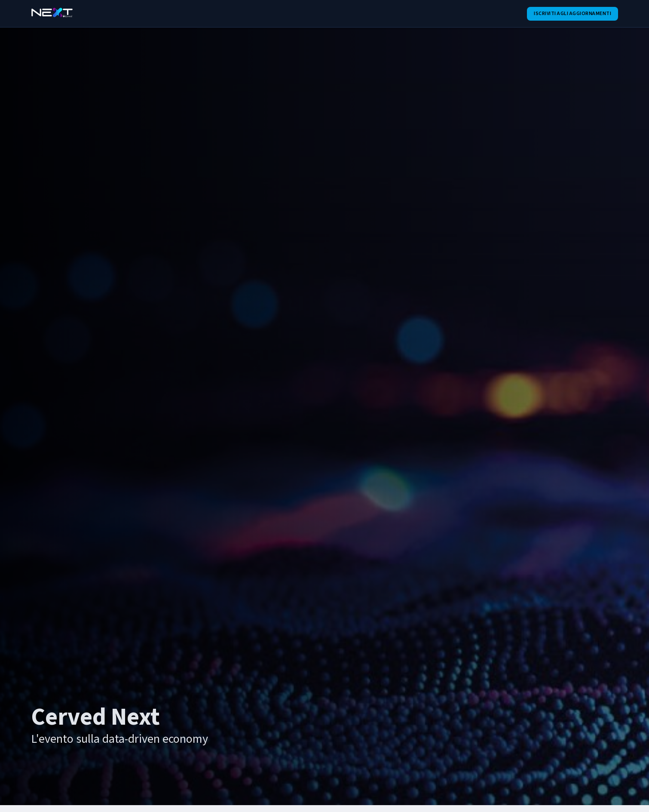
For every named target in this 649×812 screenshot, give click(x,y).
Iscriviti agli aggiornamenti (572, 14)
